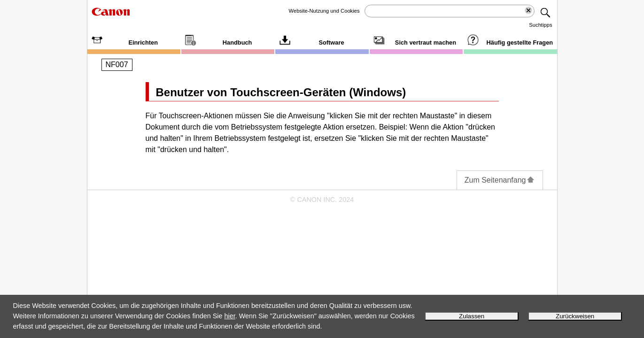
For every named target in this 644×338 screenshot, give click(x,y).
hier (230, 316)
